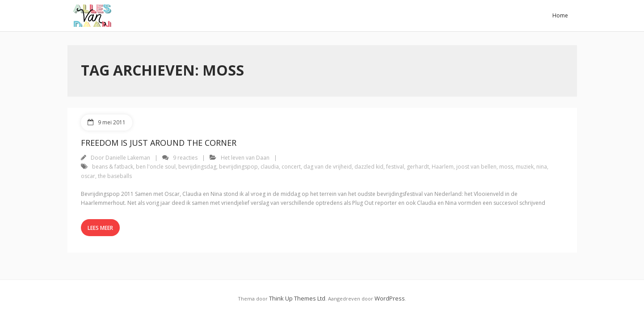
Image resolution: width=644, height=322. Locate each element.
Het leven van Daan (245, 158)
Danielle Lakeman (128, 158)
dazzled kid (369, 167)
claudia (270, 167)
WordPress (390, 298)
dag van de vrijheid (328, 167)
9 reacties (185, 158)
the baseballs (115, 176)
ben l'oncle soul (156, 167)
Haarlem (443, 167)
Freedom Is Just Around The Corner (159, 143)
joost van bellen (476, 167)
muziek (525, 167)
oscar (88, 176)
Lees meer (100, 228)
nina (542, 167)
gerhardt (418, 167)
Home (560, 15)
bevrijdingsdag (197, 167)
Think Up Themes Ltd (297, 298)
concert (291, 167)
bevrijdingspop (238, 167)
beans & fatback (113, 167)
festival (395, 167)
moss (506, 167)
